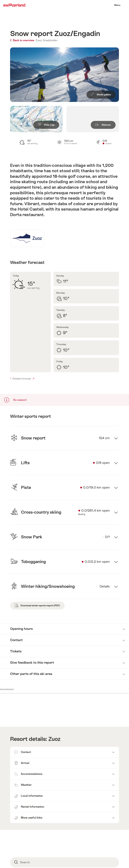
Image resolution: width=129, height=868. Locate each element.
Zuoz (54, 739)
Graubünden (50, 40)
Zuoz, (39, 40)
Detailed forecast (23, 379)
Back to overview (23, 40)
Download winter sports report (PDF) (37, 605)
